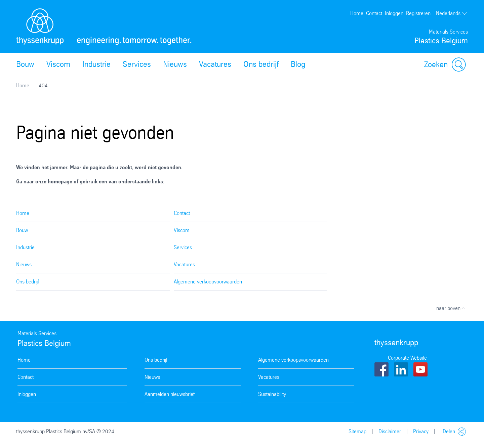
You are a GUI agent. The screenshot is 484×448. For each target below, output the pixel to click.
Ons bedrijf (261, 64)
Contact (374, 13)
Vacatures (215, 64)
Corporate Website (407, 358)
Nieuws (175, 64)
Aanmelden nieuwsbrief (170, 394)
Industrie (96, 64)
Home (357, 13)
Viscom (58, 64)
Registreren (418, 13)
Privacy (421, 431)
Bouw (25, 64)
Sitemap (357, 431)
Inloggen (394, 13)
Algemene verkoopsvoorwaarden (293, 360)
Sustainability (272, 394)
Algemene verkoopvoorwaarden (208, 282)
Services (137, 64)
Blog (298, 64)
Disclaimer (390, 431)
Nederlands (452, 13)
